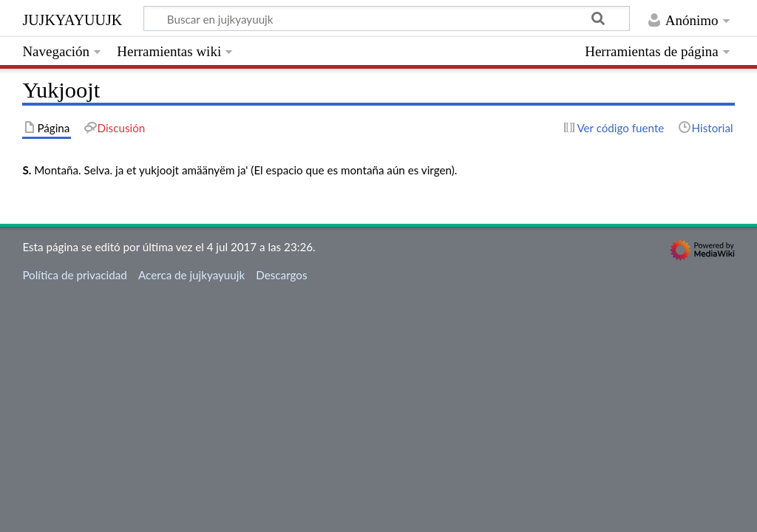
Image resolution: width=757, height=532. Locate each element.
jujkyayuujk (72, 18)
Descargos (281, 275)
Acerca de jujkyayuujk (191, 275)
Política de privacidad (74, 275)
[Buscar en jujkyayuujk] (387, 18)
